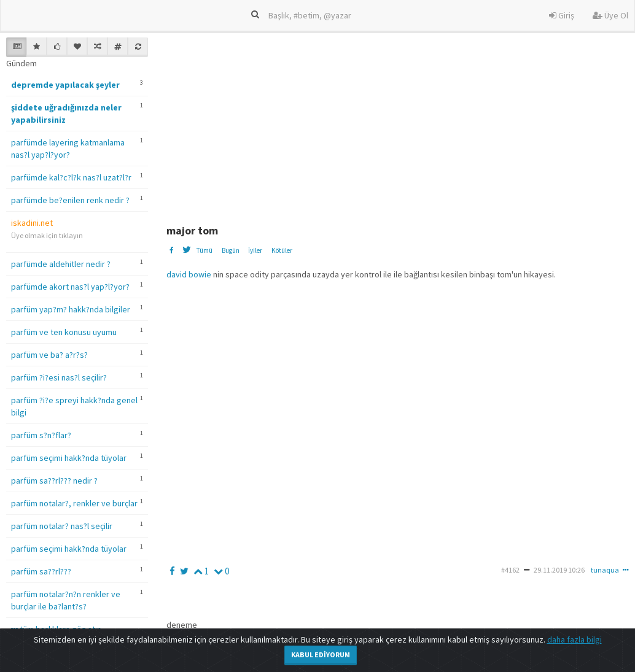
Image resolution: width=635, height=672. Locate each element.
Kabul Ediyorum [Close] (321, 655)
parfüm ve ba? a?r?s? (49, 355)
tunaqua (605, 570)
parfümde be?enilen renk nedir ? (70, 200)
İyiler (255, 250)
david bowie (189, 274)
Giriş (562, 15)
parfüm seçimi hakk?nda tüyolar (69, 458)
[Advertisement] (399, 123)
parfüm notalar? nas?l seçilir (62, 526)
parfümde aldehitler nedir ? (61, 264)
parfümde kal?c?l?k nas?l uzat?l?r (71, 177)
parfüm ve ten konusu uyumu (64, 332)
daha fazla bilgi (575, 639)
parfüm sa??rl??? (41, 571)
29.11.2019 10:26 (559, 570)
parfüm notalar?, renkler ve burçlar (74, 503)
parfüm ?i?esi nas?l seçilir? (59, 377)
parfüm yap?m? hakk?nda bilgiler (71, 309)
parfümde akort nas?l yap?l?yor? (70, 287)
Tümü (204, 250)
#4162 (510, 570)
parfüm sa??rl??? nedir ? (54, 481)
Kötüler (282, 250)
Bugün (231, 250)
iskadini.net (32, 223)
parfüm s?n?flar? (41, 435)
